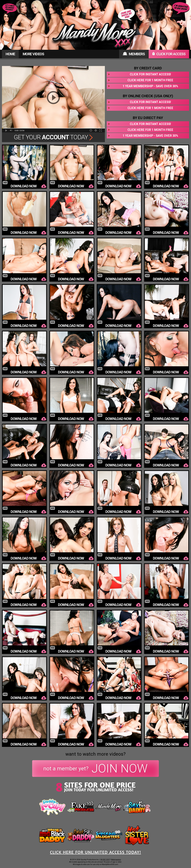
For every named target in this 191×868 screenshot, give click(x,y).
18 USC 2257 (105, 860)
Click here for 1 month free (150, 80)
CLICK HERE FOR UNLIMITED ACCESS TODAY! (95, 852)
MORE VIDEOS (33, 54)
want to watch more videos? (95, 754)
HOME (10, 54)
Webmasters (116, 860)
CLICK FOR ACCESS (169, 54)
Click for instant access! (150, 74)
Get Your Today (53, 137)
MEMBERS (134, 54)
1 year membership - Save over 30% (150, 86)
